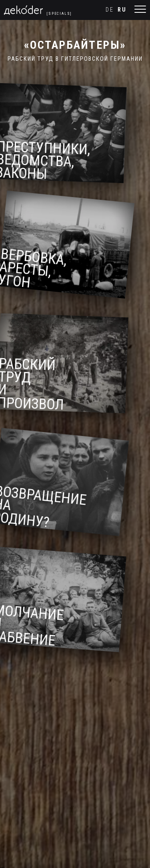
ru (122, 10)
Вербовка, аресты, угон (36, 270)
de (110, 10)
